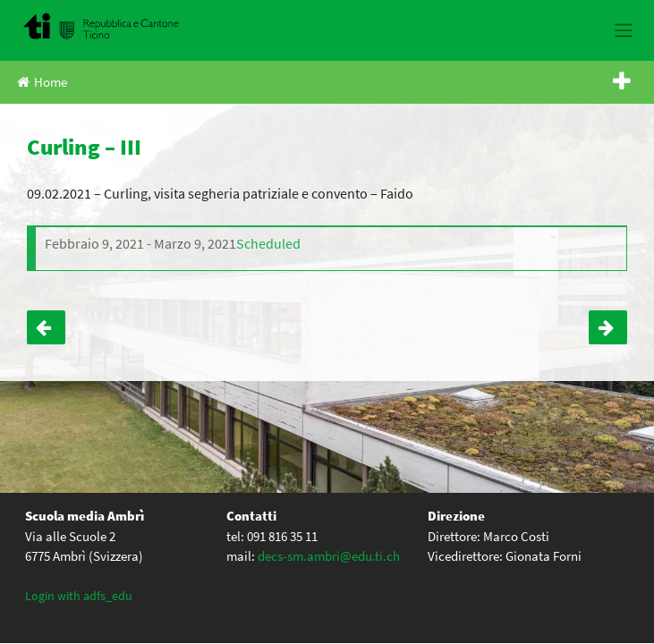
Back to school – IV (608, 327)
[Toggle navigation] (623, 30)
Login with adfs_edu (79, 596)
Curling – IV (46, 327)
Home (42, 82)
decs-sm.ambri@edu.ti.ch (329, 556)
